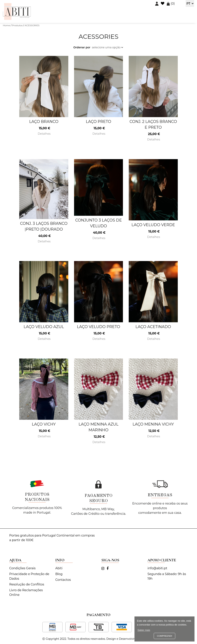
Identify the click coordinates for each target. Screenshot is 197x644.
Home (6, 25)
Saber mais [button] (144, 630)
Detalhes (44, 134)
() (171, 4)
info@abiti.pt (157, 568)
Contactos (63, 580)
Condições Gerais (22, 568)
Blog (59, 574)
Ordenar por (82, 47)
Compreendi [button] (164, 636)
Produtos (17, 25)
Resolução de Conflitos (27, 584)
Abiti (59, 568)
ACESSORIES (32, 25)
